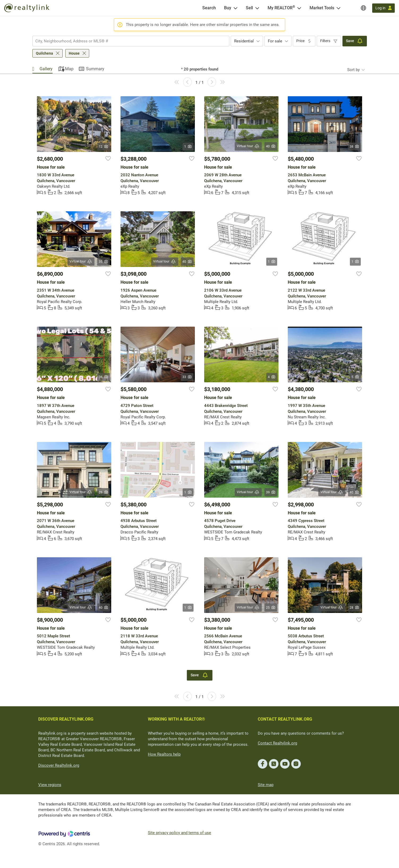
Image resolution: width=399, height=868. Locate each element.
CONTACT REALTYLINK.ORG (285, 719)
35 (104, 262)
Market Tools (322, 8)
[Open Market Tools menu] (338, 8)
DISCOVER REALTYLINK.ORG (66, 719)
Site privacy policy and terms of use (179, 833)
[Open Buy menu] (235, 8)
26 (104, 492)
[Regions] (363, 8)
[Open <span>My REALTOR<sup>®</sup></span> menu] (299, 8)
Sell (249, 8)
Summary (95, 69)
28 (355, 608)
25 (271, 608)
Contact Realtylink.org (277, 743)
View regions (50, 785)
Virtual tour (248, 146)
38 (355, 147)
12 (104, 147)
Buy (228, 8)
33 (187, 377)
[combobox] (131, 41)
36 (104, 377)
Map (69, 69)
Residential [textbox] (244, 41)
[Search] (209, 8)
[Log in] (383, 8)
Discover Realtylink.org (59, 765)
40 (271, 146)
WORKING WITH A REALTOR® (177, 719)
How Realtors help (164, 754)
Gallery (46, 69)
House (74, 53)
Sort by (353, 70)
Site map (266, 785)
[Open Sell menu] (257, 8)
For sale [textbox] (275, 41)
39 (271, 492)
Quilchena (44, 53)
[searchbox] (128, 41)
